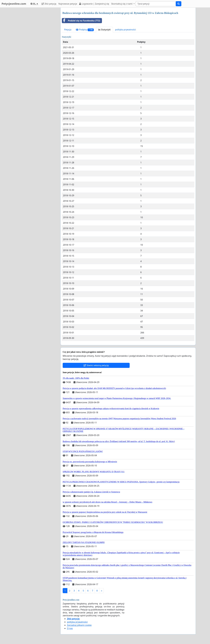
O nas (70, 628)
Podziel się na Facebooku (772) (81, 21)
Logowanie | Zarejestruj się (94, 4)
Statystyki (104, 30)
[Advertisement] (34, 48)
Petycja (68, 30)
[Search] (156, 4)
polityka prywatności (125, 30)
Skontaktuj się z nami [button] (122, 4)
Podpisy (85, 30)
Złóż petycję (49, 4)
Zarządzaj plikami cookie (79, 625)
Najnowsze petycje (68, 4)
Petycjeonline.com (14, 4)
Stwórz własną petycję (96, 365)
